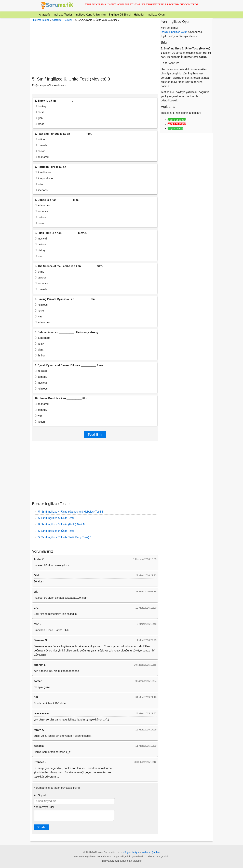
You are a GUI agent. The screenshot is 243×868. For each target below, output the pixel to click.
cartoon (41, 217)
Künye (126, 852)
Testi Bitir (95, 435)
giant (39, 118)
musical (41, 239)
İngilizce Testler (63, 15)
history (40, 250)
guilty (39, 344)
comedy (41, 145)
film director (43, 172)
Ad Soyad (40, 795)
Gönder (42, 827)
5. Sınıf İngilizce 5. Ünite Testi (56, 518)
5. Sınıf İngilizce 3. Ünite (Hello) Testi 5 (62, 524)
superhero (42, 338)
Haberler (139, 15)
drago (39, 124)
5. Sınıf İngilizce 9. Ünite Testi (56, 531)
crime (39, 272)
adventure (42, 205)
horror (40, 151)
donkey (40, 106)
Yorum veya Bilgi (44, 807)
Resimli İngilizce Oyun (174, 32)
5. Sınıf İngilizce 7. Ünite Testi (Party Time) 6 (65, 537)
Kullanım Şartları (151, 852)
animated (42, 157)
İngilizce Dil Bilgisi (120, 15)
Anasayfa (45, 15)
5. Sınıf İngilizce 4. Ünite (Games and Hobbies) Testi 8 (71, 512)
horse (39, 112)
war (38, 256)
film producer (44, 178)
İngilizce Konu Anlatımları (91, 15)
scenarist (41, 190)
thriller (40, 356)
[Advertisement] (95, 49)
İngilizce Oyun (156, 15)
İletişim (136, 852)
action (40, 139)
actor (39, 184)
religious (41, 305)
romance (41, 211)
